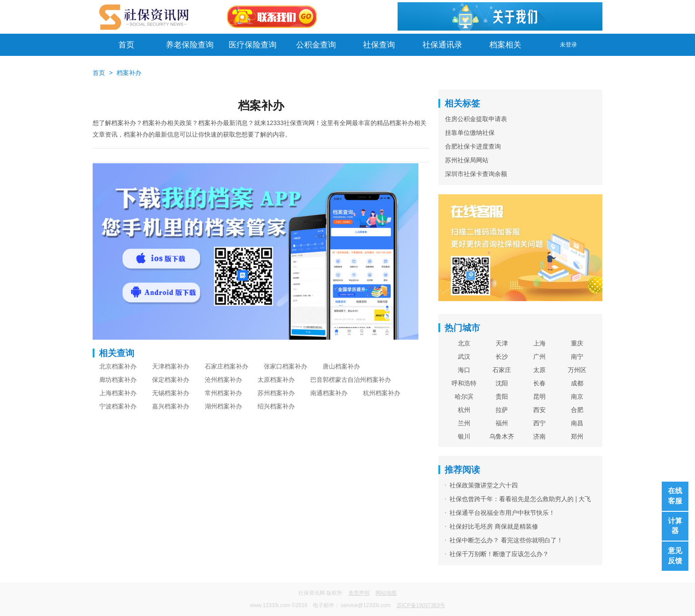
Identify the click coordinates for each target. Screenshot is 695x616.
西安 (539, 410)
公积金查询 (316, 45)
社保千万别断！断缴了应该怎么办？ (499, 554)
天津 (502, 343)
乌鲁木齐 (502, 436)
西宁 (539, 423)
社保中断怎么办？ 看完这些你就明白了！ (506, 540)
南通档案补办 (329, 393)
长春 (539, 383)
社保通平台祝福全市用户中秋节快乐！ (502, 513)
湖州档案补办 (223, 406)
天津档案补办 (171, 366)
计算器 (675, 526)
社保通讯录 (442, 45)
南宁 (577, 357)
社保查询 (379, 45)
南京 (577, 396)
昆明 (539, 396)
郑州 (577, 436)
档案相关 (505, 45)
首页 (126, 45)
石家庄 (502, 370)
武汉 (464, 357)
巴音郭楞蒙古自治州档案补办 (351, 380)
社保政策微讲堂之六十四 (484, 485)
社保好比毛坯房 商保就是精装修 (494, 526)
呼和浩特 (464, 383)
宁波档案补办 (118, 406)
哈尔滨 (464, 396)
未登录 (568, 45)
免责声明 (359, 593)
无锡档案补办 (171, 393)
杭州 (464, 410)
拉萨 (502, 410)
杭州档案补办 (382, 393)
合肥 (577, 410)
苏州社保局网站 (467, 160)
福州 (502, 423)
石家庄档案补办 (226, 366)
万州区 (577, 370)
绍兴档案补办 (276, 406)
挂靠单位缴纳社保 (470, 133)
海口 (464, 370)
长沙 (502, 357)
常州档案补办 (223, 393)
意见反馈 (675, 556)
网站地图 (386, 593)
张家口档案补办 (285, 366)
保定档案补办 (171, 380)
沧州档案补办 (223, 380)
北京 (464, 343)
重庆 (577, 343)
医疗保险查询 (253, 45)
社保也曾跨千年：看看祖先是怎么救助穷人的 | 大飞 (520, 499)
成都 (577, 383)
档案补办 (129, 73)
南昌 (577, 423)
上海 (539, 343)
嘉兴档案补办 (171, 406)
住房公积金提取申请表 (476, 119)
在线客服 (675, 496)
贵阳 (502, 396)
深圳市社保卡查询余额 (476, 174)
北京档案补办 (118, 366)
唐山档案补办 (341, 366)
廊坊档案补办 (118, 380)
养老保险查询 (190, 45)
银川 (464, 436)
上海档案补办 (118, 393)
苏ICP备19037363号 (421, 605)
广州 (539, 357)
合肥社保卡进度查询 (473, 146)
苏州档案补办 (276, 393)
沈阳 (502, 383)
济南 (539, 436)
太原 (539, 370)
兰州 (464, 423)
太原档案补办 (276, 380)
